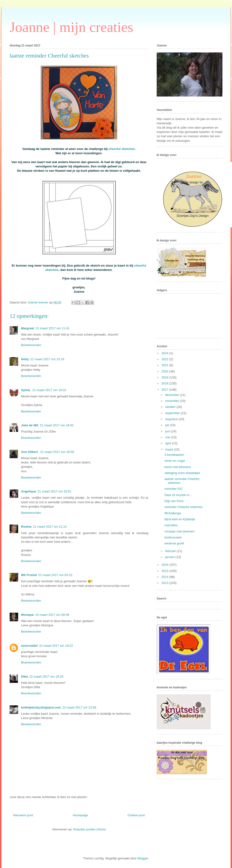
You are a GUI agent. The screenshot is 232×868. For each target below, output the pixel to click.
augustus (172, 419)
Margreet (28, 328)
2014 (165, 577)
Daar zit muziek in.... (178, 495)
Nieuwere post (23, 815)
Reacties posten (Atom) (90, 829)
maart (170, 449)
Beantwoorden (31, 345)
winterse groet (174, 543)
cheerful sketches (122, 149)
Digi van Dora (174, 501)
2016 (165, 565)
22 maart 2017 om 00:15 (55, 575)
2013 (165, 583)
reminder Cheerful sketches (183, 507)
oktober (171, 407)
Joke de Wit (30, 425)
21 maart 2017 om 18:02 (49, 390)
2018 (165, 383)
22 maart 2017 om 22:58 (79, 707)
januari (170, 557)
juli (168, 425)
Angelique (29, 491)
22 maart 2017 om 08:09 (52, 615)
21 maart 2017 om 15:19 (47, 359)
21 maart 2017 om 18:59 (57, 452)
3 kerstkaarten (174, 455)
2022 (165, 359)
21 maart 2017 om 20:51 (55, 491)
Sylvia (26, 390)
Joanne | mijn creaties (71, 27)
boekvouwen (173, 537)
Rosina (26, 527)
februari (171, 551)
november (173, 401)
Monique (27, 615)
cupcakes (171, 525)
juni (168, 431)
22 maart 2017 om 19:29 (46, 677)
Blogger (143, 858)
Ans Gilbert (30, 452)
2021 (165, 365)
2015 (165, 571)
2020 (165, 371)
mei (168, 437)
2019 (165, 377)
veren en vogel (174, 461)
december (173, 395)
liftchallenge (173, 513)
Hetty (25, 359)
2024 (165, 353)
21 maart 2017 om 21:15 (50, 527)
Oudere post (136, 815)
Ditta (25, 677)
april (169, 443)
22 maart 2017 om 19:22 (56, 646)
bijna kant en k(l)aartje (180, 519)
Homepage (80, 815)
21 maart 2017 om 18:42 (57, 425)
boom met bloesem (178, 467)
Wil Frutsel (29, 575)
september (173, 413)
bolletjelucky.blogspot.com (41, 707)
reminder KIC (174, 489)
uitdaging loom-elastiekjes (182, 473)
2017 (165, 390)
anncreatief (29, 646)
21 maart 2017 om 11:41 (53, 328)
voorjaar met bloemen (179, 531)
